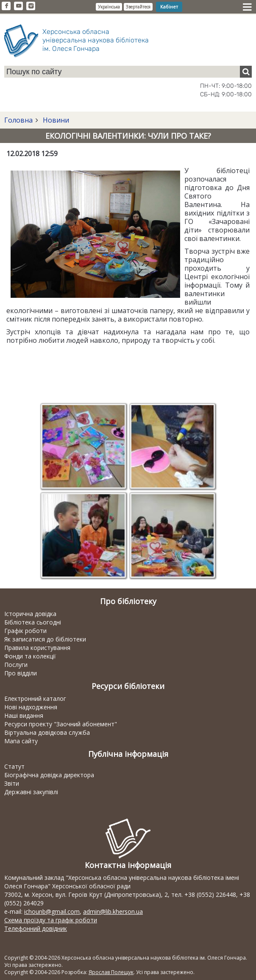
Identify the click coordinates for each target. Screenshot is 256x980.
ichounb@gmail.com (52, 911)
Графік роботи (25, 631)
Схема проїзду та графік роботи (51, 920)
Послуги (16, 665)
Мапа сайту (21, 741)
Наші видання (24, 715)
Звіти (12, 783)
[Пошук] (246, 72)
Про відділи (21, 673)
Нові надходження (31, 707)
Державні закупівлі (31, 792)
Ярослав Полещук (111, 972)
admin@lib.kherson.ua (113, 911)
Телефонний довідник (36, 928)
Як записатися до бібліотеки (45, 639)
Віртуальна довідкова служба (47, 732)
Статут (14, 766)
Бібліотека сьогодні (33, 622)
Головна (18, 120)
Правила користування (37, 648)
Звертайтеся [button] (138, 7)
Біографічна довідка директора (49, 775)
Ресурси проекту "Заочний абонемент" (61, 724)
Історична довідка (30, 614)
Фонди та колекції (30, 656)
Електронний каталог (35, 699)
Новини (55, 120)
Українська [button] (109, 7)
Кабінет (169, 7)
